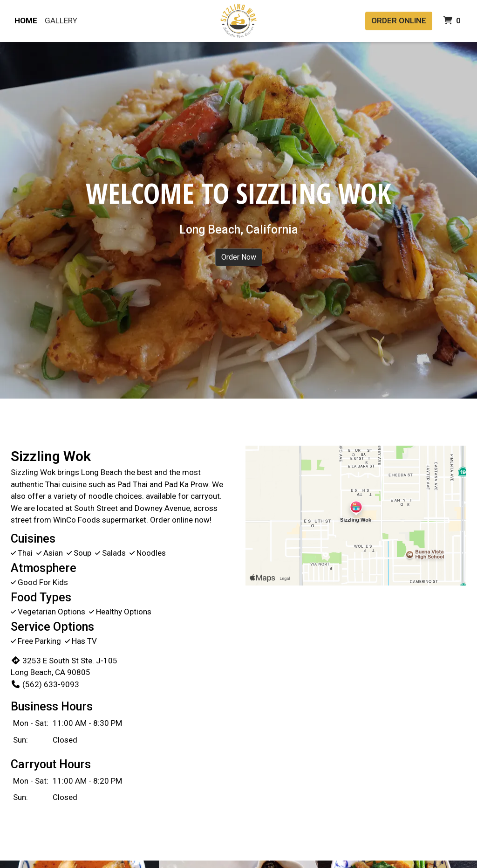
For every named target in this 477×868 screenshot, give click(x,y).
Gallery (61, 21)
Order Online (399, 21)
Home (26, 21)
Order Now (239, 257)
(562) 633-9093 (45, 684)
